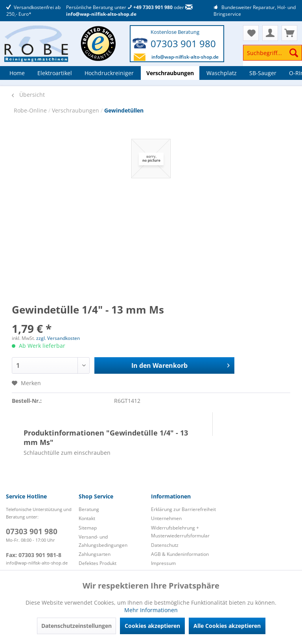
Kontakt (87, 518)
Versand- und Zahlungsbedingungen (103, 541)
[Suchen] (294, 53)
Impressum (163, 563)
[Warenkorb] (289, 33)
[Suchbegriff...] (273, 53)
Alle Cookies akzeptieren (227, 626)
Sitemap (88, 528)
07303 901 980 (183, 43)
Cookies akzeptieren (152, 626)
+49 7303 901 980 (150, 7)
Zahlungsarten (95, 554)
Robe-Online (31, 110)
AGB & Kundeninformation (180, 554)
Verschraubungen (76, 110)
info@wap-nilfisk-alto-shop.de (129, 11)
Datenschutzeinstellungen (76, 626)
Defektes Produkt (98, 563)
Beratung (89, 509)
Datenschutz (165, 545)
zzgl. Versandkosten (58, 338)
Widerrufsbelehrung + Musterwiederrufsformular (180, 532)
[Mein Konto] (270, 33)
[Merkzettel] (251, 33)
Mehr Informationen (151, 610)
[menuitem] (273, 56)
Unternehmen (166, 518)
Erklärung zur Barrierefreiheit (183, 509)
